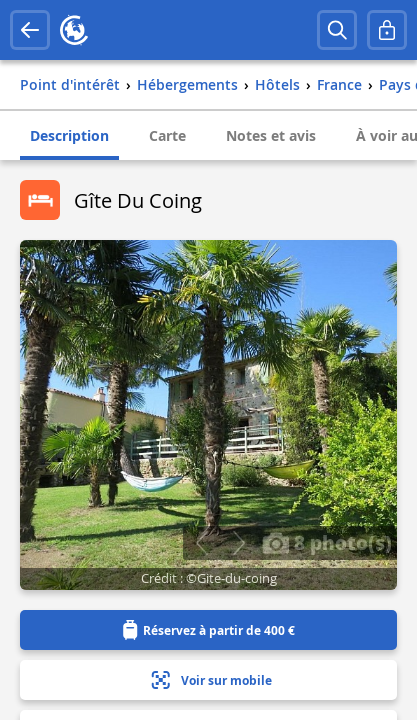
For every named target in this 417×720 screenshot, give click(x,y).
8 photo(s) (327, 542)
